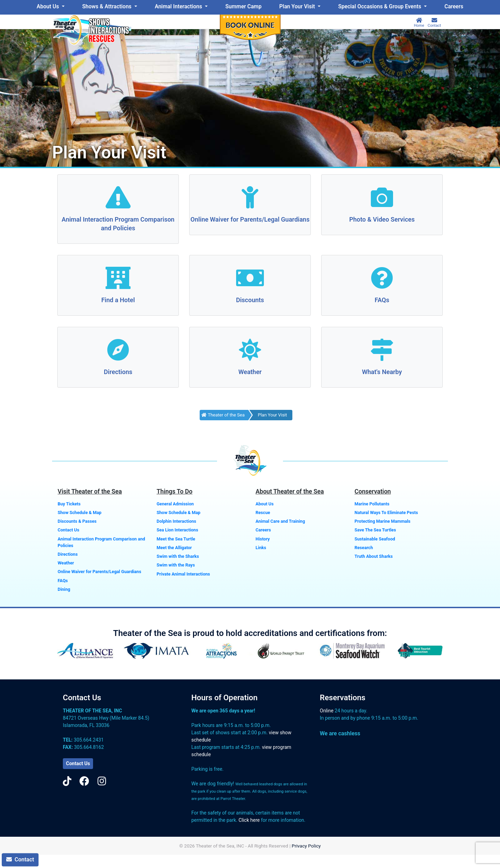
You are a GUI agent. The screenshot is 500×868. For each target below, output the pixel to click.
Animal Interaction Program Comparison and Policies (101, 542)
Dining (64, 589)
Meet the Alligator (174, 548)
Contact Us (68, 530)
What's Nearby (382, 372)
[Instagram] (102, 781)
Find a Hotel (118, 300)
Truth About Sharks (374, 556)
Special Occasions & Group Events (380, 7)
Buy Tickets (69, 504)
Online (327, 711)
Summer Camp (243, 7)
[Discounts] (250, 279)
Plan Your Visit (298, 7)
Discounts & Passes (77, 521)
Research (364, 548)
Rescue (263, 512)
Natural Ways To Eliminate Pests (386, 512)
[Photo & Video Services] (382, 198)
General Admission (175, 504)
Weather (250, 372)
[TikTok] (67, 781)
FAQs (382, 300)
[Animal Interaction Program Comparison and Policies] (118, 198)
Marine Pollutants (372, 504)
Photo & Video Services (382, 219)
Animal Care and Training (280, 521)
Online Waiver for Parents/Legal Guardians (250, 219)
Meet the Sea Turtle (176, 539)
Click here (249, 820)
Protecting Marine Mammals (382, 521)
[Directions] (118, 351)
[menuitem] (51, 7)
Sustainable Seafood (375, 539)
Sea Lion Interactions (177, 530)
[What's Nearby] (382, 351)
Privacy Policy (306, 846)
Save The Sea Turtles (375, 530)
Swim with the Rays (176, 565)
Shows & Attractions (108, 7)
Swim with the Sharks (178, 556)
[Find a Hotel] (118, 279)
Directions (118, 372)
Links (261, 548)
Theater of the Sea (223, 415)
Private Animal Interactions (183, 574)
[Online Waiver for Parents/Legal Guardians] (250, 198)
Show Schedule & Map (80, 512)
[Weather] (250, 351)
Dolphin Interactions (176, 521)
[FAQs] (382, 279)
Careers (454, 7)
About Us (49, 7)
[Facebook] (84, 781)
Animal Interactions (179, 7)
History (263, 539)
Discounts (250, 300)
